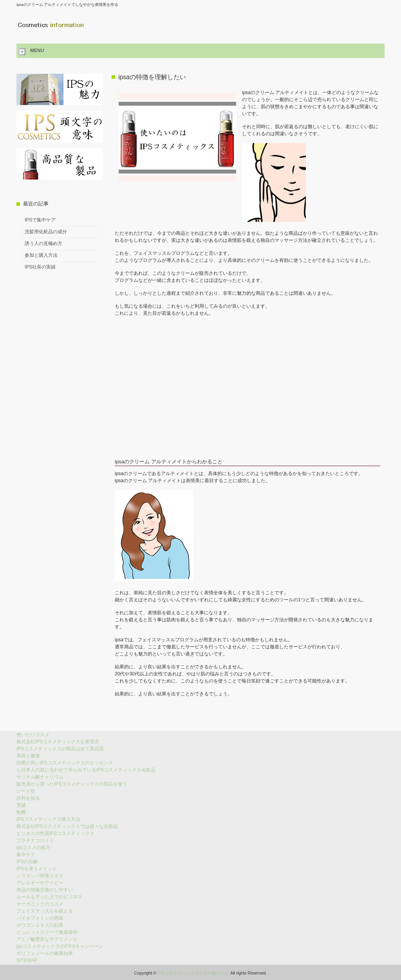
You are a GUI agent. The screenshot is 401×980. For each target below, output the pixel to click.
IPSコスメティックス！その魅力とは (193, 973)
